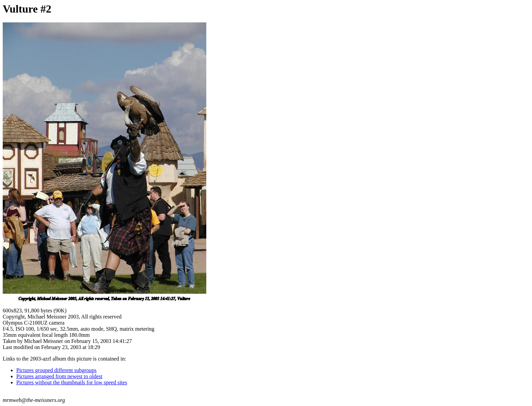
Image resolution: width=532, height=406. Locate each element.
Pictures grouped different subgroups (56, 370)
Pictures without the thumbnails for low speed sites (72, 382)
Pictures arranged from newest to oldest (59, 376)
